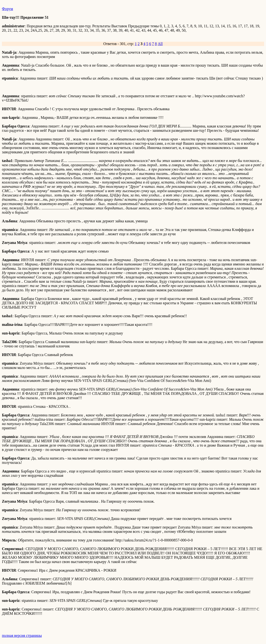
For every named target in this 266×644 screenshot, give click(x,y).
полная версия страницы (22, 635)
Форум (7, 9)
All (160, 44)
